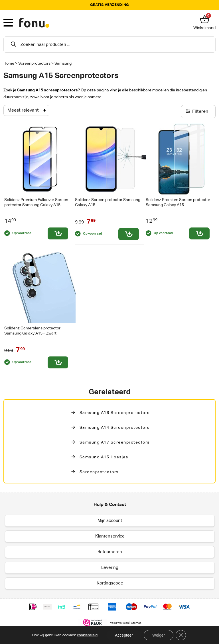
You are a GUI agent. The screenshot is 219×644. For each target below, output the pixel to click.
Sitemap (136, 623)
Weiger (159, 635)
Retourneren (110, 552)
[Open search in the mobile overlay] (109, 45)
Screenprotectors (34, 63)
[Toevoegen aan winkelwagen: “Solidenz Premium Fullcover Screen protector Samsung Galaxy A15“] (58, 233)
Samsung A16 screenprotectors (115, 413)
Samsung (63, 63)
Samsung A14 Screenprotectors (115, 428)
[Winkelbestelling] (26, 110)
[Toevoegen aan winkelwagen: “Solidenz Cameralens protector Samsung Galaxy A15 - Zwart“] (58, 362)
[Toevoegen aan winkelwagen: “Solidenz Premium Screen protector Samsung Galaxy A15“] (199, 233)
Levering (110, 568)
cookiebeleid (87, 635)
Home (9, 63)
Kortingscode (110, 583)
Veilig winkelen (119, 623)
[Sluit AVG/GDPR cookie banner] (181, 635)
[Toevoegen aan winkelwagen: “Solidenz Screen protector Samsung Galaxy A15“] (129, 234)
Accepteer (124, 635)
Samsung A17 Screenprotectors (115, 442)
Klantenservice (110, 536)
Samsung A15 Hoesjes (104, 457)
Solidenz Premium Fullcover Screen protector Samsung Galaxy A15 (36, 202)
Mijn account (110, 521)
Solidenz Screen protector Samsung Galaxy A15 (108, 202)
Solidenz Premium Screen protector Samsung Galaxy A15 (178, 202)
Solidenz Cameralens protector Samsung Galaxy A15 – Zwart (32, 331)
